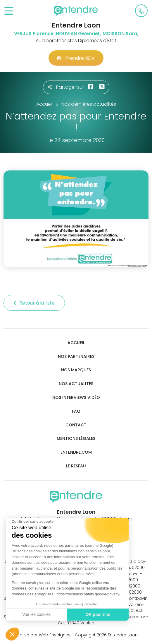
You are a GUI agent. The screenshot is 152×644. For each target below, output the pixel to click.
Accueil (76, 343)
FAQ (76, 411)
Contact (76, 425)
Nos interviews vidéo (76, 398)
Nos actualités (76, 384)
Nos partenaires (76, 357)
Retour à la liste (34, 303)
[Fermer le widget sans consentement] (33, 522)
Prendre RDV (76, 58)
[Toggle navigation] (9, 11)
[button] (12, 634)
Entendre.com (76, 452)
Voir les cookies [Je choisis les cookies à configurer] (36, 614)
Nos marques (76, 370)
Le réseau (76, 466)
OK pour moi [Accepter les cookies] (97, 614)
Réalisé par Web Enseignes (43, 635)
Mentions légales (76, 439)
